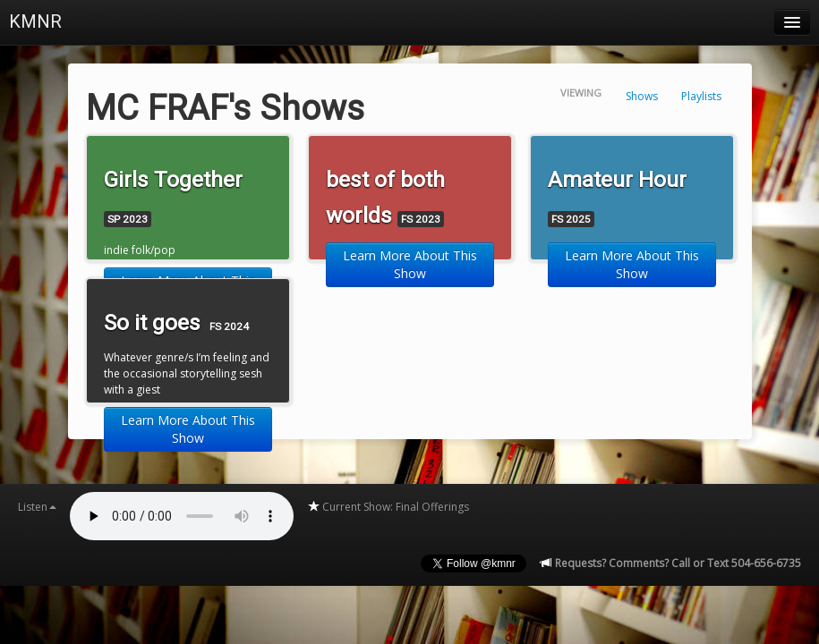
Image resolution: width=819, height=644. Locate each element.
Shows (642, 96)
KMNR (35, 21)
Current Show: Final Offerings (388, 507)
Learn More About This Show (410, 264)
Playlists (701, 96)
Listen (37, 507)
